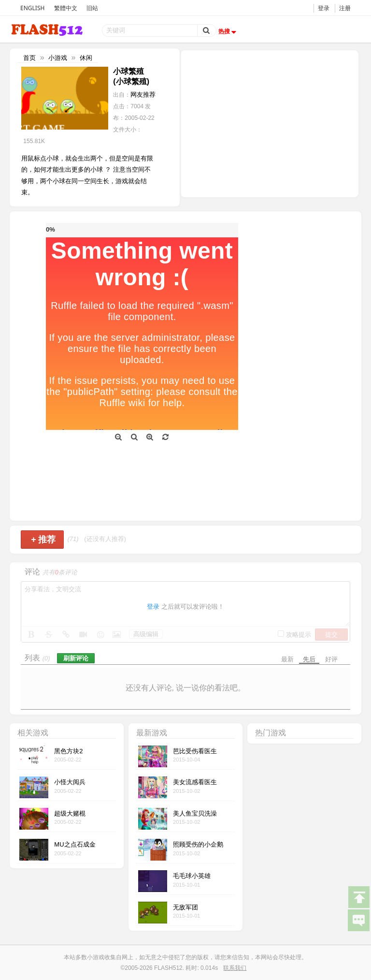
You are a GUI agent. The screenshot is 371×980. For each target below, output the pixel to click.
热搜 (228, 31)
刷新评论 (76, 658)
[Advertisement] (270, 123)
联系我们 (235, 968)
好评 (331, 659)
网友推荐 (143, 95)
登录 (324, 8)
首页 (29, 58)
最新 (287, 659)
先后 (309, 659)
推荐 (43, 540)
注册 (345, 8)
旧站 (92, 8)
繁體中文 (66, 8)
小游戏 (58, 58)
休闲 (86, 58)
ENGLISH (32, 8)
